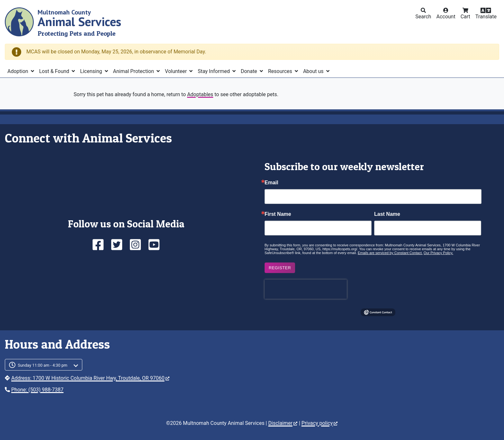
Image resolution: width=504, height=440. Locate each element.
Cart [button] (465, 17)
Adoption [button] (18, 71)
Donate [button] (250, 71)
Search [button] (423, 17)
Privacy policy (320, 423)
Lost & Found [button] (55, 71)
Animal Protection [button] (134, 71)
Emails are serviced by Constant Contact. (390, 253)
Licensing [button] (92, 71)
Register (280, 268)
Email (271, 183)
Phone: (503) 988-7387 (37, 390)
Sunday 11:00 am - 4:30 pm (43, 365)
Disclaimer (283, 423)
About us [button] (314, 71)
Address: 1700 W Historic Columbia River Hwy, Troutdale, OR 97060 (90, 378)
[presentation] (306, 289)
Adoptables (200, 94)
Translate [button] (486, 17)
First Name (278, 214)
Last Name (387, 214)
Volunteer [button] (176, 71)
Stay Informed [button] (214, 71)
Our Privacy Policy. (438, 253)
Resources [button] (281, 71)
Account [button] (446, 17)
